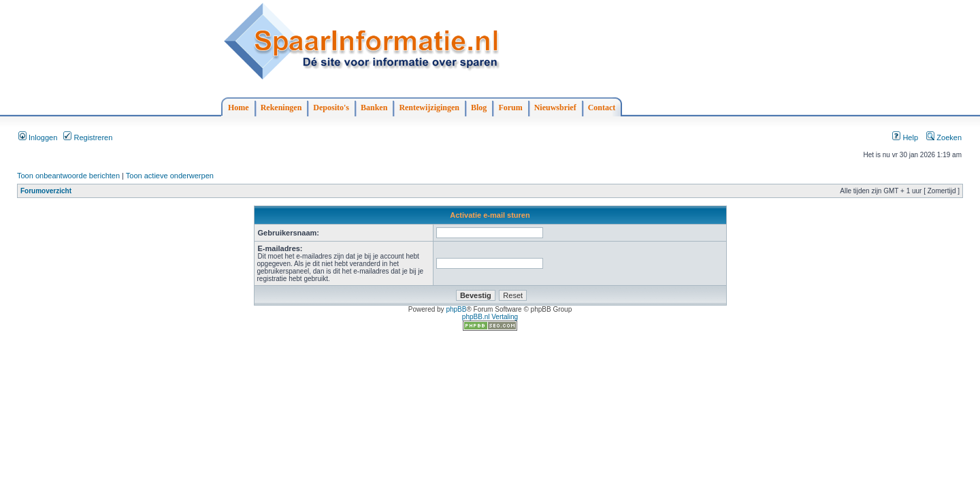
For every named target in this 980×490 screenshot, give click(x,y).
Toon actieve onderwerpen (170, 176)
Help (905, 137)
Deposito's (331, 108)
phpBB (456, 309)
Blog (479, 108)
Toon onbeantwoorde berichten (68, 176)
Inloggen (38, 137)
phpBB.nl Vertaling (490, 317)
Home (239, 108)
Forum (510, 108)
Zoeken (944, 137)
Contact (602, 108)
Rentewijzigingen (429, 108)
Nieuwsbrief (555, 108)
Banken (374, 108)
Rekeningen (281, 108)
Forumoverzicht (46, 191)
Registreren (88, 137)
